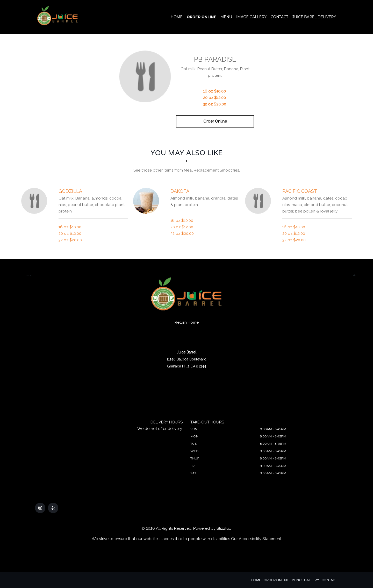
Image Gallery (251, 17)
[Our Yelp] (53, 508)
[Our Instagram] (40, 508)
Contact (279, 17)
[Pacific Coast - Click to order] (259, 201)
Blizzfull (224, 528)
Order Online (202, 17)
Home (177, 17)
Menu (226, 17)
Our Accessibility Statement (256, 539)
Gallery (312, 580)
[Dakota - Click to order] (147, 201)
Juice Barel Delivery (314, 17)
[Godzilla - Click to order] (35, 201)
